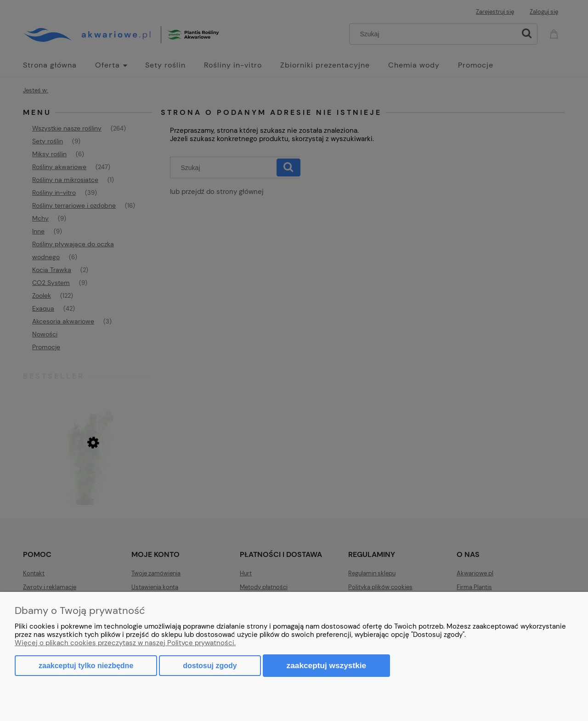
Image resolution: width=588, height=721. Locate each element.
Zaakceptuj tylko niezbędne (86, 666)
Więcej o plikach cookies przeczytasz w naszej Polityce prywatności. (125, 643)
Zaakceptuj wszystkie (327, 665)
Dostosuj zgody (210, 666)
